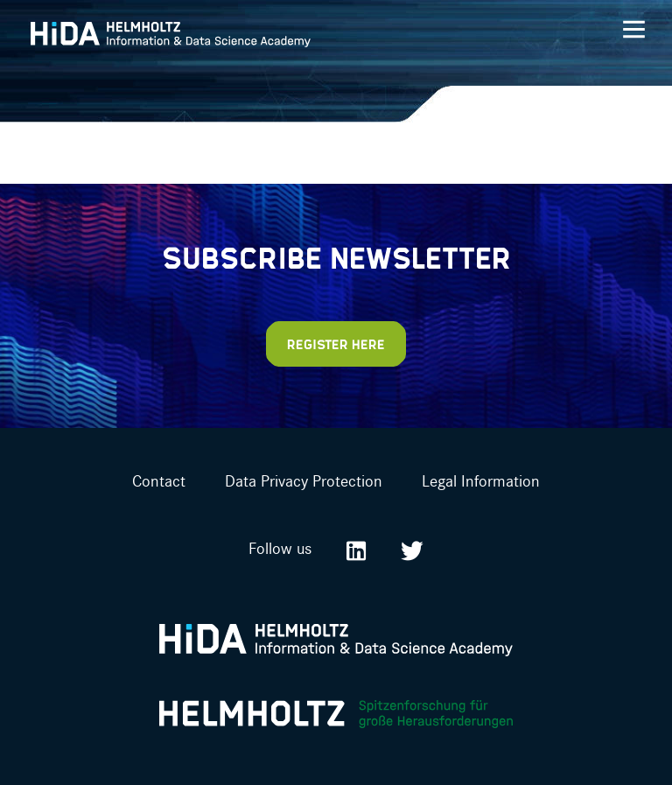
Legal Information (481, 480)
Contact (159, 480)
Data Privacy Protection (304, 480)
